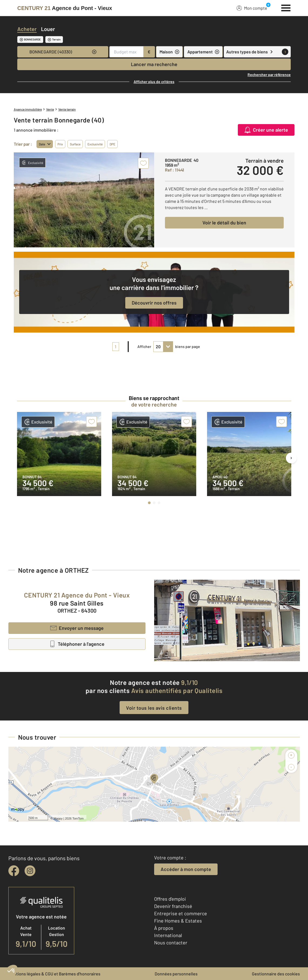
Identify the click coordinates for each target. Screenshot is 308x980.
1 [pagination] (116, 346)
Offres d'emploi (170, 899)
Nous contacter (171, 943)
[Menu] (286, 7)
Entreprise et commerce (181, 913)
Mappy (58, 818)
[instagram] (30, 871)
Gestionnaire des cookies (276, 974)
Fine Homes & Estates (178, 921)
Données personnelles (176, 974)
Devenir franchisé (173, 906)
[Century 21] (65, 8)
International (168, 935)
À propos (164, 928)
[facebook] (14, 871)
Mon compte (252, 8)
